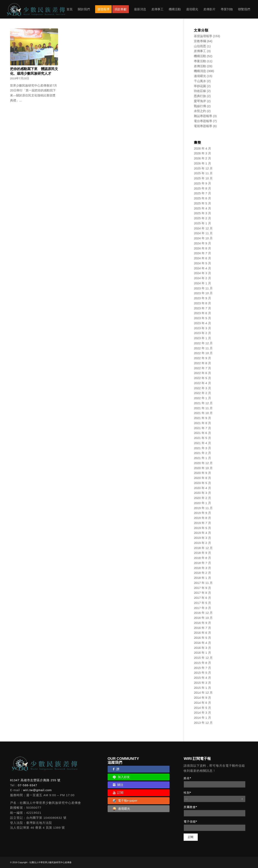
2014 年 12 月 (203, 693)
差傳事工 (200, 51)
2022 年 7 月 (202, 368)
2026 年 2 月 (202, 158)
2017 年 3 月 (202, 608)
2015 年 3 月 (202, 683)
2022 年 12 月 (203, 343)
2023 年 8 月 (202, 303)
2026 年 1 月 (202, 163)
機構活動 (200, 56)
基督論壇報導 (203, 36)
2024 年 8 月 (202, 248)
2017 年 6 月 (202, 598)
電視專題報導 (203, 126)
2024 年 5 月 (202, 263)
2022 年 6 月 (202, 373)
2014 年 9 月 (202, 698)
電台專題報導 (203, 121)
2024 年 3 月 (202, 273)
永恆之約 (200, 111)
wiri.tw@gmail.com (37, 790)
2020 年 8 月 (202, 478)
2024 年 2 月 (202, 278)
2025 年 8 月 (202, 188)
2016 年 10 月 (203, 618)
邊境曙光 (200, 76)
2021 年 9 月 (202, 418)
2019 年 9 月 (202, 513)
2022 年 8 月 (202, 363)
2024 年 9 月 (202, 243)
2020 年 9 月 (202, 473)
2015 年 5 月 (202, 673)
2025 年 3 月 (202, 213)
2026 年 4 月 (202, 148)
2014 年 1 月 (202, 718)
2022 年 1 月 (202, 398)
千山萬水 (200, 81)
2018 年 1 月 (202, 578)
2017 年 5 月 (202, 603)
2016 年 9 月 (202, 623)
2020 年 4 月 (202, 488)
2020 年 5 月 (202, 483)
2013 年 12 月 (203, 723)
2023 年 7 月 (202, 308)
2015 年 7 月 (202, 668)
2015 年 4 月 (202, 678)
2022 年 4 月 (202, 383)
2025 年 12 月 (203, 168)
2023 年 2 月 (202, 333)
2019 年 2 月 (202, 543)
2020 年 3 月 (202, 493)
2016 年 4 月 (202, 643)
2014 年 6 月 (202, 703)
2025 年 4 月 (202, 208)
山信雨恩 (200, 46)
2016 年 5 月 (202, 638)
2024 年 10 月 (203, 238)
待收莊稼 (200, 91)
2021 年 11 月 (203, 408)
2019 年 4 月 (202, 533)
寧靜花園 (200, 86)
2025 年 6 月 (202, 198)
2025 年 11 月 (203, 173)
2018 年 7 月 (202, 563)
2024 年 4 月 (202, 268)
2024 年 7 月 (202, 253)
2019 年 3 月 (202, 538)
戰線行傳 (200, 106)
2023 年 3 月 (202, 328)
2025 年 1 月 (202, 223)
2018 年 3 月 (202, 568)
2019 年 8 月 (202, 518)
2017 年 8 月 (202, 593)
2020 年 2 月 (202, 498)
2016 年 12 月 (203, 613)
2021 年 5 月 (202, 438)
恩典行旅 (200, 96)
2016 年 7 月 (202, 628)
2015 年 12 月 (203, 658)
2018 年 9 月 (202, 553)
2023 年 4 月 (202, 323)
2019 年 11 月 (203, 508)
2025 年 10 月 (203, 178)
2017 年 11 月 (203, 583)
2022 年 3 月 (202, 388)
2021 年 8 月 (202, 423)
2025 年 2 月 (202, 218)
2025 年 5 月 (202, 203)
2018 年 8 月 (202, 558)
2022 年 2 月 (202, 393)
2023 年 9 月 (202, 298)
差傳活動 (200, 66)
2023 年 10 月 (203, 293)
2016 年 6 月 (202, 633)
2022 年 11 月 (203, 348)
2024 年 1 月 (202, 283)
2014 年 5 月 (202, 708)
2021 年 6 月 (202, 433)
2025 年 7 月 (202, 193)
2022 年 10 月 (203, 353)
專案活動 (200, 61)
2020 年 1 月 (202, 503)
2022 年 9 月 (202, 358)
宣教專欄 (200, 41)
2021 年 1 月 (202, 458)
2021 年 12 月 (203, 403)
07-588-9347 (27, 785)
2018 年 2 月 (202, 573)
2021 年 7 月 (202, 428)
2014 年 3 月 (202, 713)
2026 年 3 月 (202, 153)
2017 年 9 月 (202, 588)
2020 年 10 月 (203, 468)
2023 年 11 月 (203, 288)
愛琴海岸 (200, 101)
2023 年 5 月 (202, 318)
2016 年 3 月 (202, 648)
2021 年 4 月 (202, 443)
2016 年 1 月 (202, 653)
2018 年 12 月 (203, 548)
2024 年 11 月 (203, 233)
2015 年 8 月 (202, 663)
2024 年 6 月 (202, 258)
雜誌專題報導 (203, 116)
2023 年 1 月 (202, 338)
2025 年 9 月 (202, 183)
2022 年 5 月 (202, 378)
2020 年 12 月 (203, 463)
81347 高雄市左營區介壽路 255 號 (35, 780)
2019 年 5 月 (202, 528)
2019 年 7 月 (202, 523)
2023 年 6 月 (202, 313)
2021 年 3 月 (202, 448)
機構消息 (200, 71)
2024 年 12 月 (203, 228)
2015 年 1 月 (202, 688)
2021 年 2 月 (202, 453)
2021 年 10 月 (203, 413)
